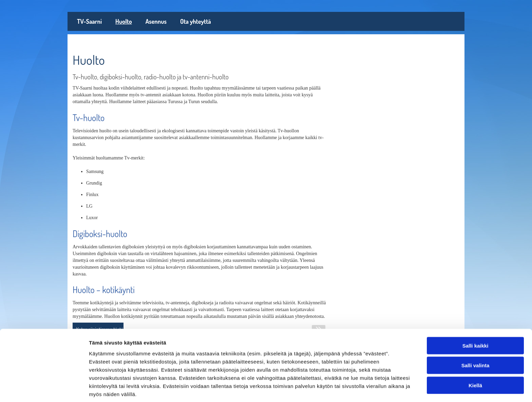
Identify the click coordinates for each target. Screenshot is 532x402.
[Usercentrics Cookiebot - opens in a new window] (44, 389)
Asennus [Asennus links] (156, 21)
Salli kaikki (476, 318)
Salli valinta (476, 338)
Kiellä (475, 358)
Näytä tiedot (363, 389)
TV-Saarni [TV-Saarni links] (89, 21)
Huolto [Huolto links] (124, 21)
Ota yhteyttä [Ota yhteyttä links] (196, 21)
